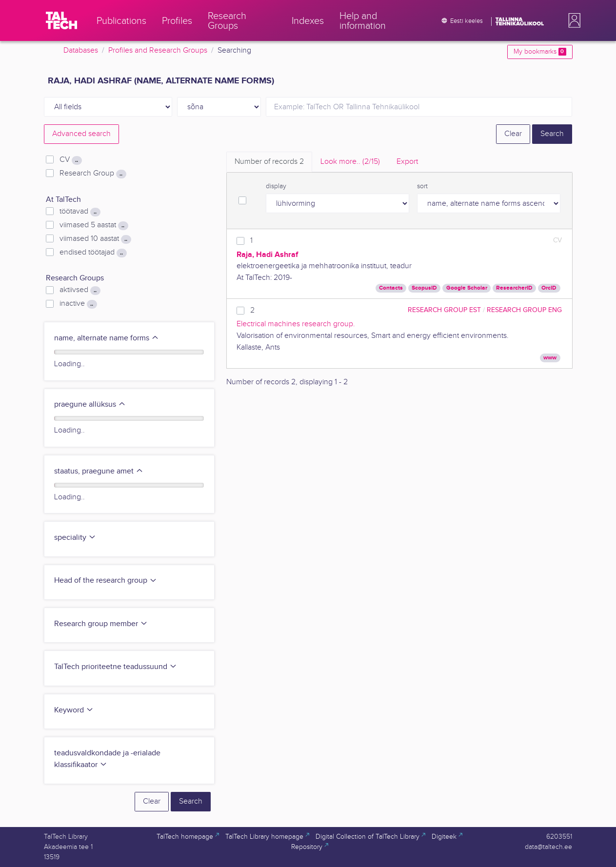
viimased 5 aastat (94, 225)
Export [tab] (407, 162)
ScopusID (424, 288)
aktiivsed (80, 290)
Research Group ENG (524, 310)
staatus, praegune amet (99, 471)
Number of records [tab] (269, 162)
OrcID (549, 288)
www (550, 358)
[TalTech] (61, 20)
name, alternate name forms (107, 338)
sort (422, 186)
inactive (78, 304)
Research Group (93, 174)
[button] (573, 20)
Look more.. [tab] (350, 162)
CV (70, 160)
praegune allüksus (90, 404)
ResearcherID (514, 288)
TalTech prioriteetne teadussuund (116, 667)
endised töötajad (93, 253)
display (276, 186)
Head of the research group (106, 581)
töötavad (80, 212)
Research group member (101, 624)
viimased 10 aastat (95, 239)
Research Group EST (444, 310)
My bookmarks (540, 52)
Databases (81, 50)
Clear (513, 134)
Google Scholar (467, 288)
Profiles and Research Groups (158, 50)
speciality (75, 538)
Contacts (391, 288)
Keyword (74, 710)
